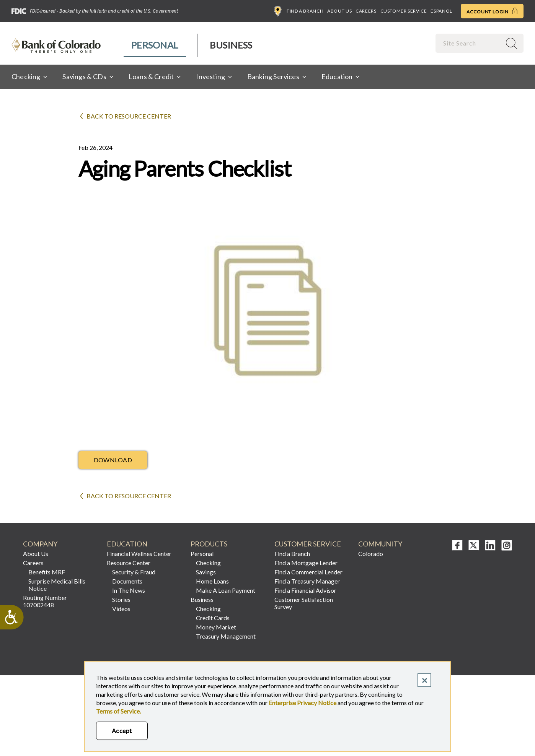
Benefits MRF (47, 572)
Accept (122, 731)
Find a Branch (299, 11)
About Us (339, 11)
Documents (127, 581)
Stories (121, 599)
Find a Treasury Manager (307, 581)
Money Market (216, 627)
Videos (121, 609)
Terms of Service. (118, 711)
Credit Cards (213, 618)
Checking (208, 563)
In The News (129, 590)
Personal (155, 45)
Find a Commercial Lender (308, 572)
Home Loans (212, 581)
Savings (206, 572)
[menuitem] (155, 45)
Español (441, 11)
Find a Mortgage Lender (306, 563)
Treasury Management (226, 636)
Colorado (371, 554)
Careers (366, 11)
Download (113, 460)
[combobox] (469, 43)
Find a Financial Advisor (305, 590)
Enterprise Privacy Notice (303, 703)
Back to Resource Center (129, 116)
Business (231, 45)
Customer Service (404, 11)
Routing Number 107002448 (45, 601)
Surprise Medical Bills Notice (57, 585)
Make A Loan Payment (226, 590)
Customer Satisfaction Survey (304, 603)
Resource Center (129, 563)
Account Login (492, 11)
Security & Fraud (134, 572)
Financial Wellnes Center (139, 554)
